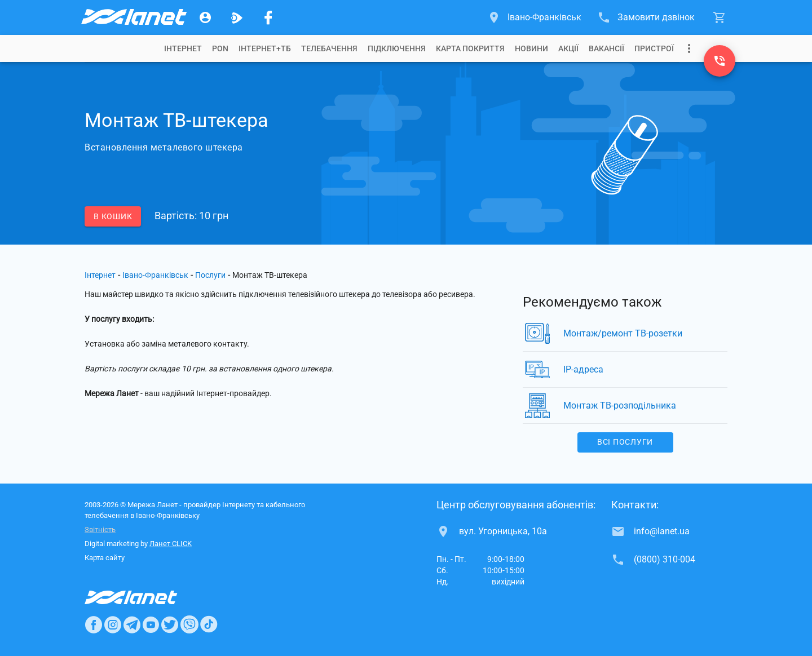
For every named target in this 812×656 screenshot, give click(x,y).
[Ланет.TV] (237, 17)
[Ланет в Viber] (189, 624)
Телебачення (329, 48)
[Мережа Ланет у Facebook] (268, 17)
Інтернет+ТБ (265, 48)
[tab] (183, 48)
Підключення (397, 48)
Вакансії (606, 48)
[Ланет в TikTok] (209, 624)
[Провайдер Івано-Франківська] (133, 17)
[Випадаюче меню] (689, 48)
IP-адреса (583, 369)
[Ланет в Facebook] (94, 624)
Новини (531, 48)
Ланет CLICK (171, 544)
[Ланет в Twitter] (170, 624)
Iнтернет (183, 48)
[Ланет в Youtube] (151, 624)
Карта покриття (470, 48)
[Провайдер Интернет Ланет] (144, 597)
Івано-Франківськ (155, 275)
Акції (568, 48)
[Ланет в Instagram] (113, 624)
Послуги (210, 275)
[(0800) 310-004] (720, 61)
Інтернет (100, 275)
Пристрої (654, 48)
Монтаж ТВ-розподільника (620, 405)
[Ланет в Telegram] (132, 624)
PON (220, 48)
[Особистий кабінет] (205, 17)
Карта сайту (105, 558)
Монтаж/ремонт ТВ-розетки (623, 333)
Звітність (100, 529)
